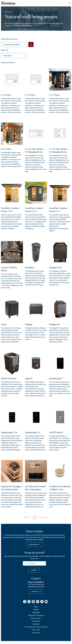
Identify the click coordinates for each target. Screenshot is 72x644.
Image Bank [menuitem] (36, 624)
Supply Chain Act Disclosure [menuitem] (36, 615)
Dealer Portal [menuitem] (36, 621)
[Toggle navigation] (70, 3)
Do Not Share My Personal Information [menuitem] (36, 627)
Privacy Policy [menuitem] (36, 630)
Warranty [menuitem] (36, 610)
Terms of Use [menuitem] (36, 633)
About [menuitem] (36, 607)
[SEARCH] (31, 44)
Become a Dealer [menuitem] (36, 618)
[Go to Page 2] (32, 517)
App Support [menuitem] (36, 613)
